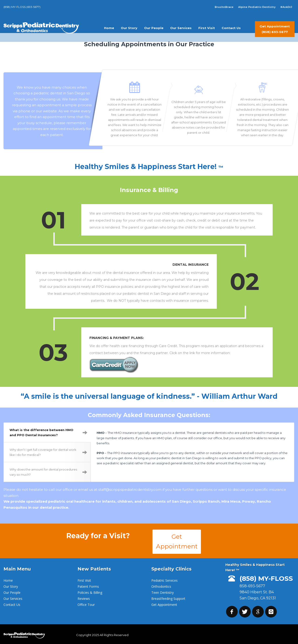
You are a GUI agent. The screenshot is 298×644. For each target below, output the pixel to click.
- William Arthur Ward (237, 395)
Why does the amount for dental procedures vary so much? (48, 471)
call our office (61, 488)
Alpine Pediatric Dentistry (257, 7)
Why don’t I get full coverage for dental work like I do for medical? (48, 451)
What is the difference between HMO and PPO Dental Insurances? (48, 431)
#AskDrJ (286, 7)
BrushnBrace (224, 7)
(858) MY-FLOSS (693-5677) (22, 7)
